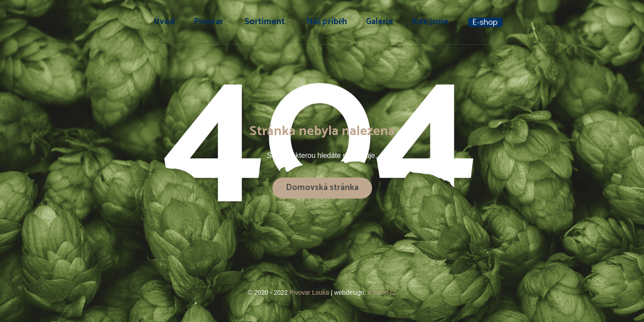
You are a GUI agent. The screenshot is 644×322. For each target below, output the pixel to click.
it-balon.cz (382, 292)
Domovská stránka (322, 188)
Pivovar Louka (310, 292)
